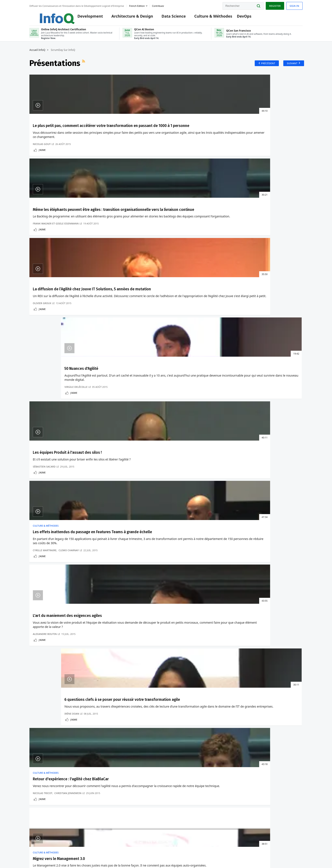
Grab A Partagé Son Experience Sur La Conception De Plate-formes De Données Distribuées (217, 545)
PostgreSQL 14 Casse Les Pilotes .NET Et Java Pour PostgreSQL (52, 563)
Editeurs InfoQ (39, 793)
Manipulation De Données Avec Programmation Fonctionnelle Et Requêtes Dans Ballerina (109, 564)
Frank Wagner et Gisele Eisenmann (125, 175)
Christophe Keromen (186, 400)
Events (34, 780)
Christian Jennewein (68, 397)
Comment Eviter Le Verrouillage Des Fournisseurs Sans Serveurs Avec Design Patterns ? (110, 544)
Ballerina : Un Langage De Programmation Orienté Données (108, 583)
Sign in (294, 5)
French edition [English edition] (137, 5)
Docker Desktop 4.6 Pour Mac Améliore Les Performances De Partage (52, 580)
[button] (63, 712)
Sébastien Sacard (44, 294)
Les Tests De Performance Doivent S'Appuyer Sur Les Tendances (165, 566)
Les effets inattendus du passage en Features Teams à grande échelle (129, 253)
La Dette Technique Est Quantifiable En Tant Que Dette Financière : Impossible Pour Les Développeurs (164, 545)
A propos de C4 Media (44, 807)
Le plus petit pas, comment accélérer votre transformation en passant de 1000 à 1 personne (60, 138)
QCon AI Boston (118, 772)
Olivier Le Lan (137, 397)
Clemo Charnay (138, 290)
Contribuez (37, 786)
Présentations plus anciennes (275, 430)
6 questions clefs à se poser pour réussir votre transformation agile (270, 253)
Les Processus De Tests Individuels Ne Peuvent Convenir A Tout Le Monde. (165, 583)
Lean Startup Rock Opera (267, 364)
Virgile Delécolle (254, 178)
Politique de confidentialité (233, 856)
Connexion (37, 766)
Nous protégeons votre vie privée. (50, 720)
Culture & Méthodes (207, 17)
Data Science (167, 17)
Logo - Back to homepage (47, 15)
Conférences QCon (41, 773)
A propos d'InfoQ (41, 800)
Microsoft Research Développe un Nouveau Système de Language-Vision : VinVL (219, 568)
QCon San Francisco (121, 792)
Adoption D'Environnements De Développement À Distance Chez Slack (277, 561)
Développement (47, 521)
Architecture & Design (126, 17)
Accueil (34, 752)
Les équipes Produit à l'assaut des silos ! (54, 251)
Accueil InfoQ (37, 54)
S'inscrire (36, 759)
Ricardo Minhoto (114, 397)
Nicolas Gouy (42, 178)
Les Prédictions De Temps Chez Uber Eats (220, 585)
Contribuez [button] (158, 5)
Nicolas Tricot (43, 397)
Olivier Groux (181, 178)
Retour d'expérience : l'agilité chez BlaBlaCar (55, 367)
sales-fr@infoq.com (72, 850)
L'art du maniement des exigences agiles (195, 251)
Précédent (265, 68)
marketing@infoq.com (136, 850)
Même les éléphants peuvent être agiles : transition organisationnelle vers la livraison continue (130, 138)
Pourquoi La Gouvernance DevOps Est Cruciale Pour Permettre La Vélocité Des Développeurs (277, 581)
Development (84, 17)
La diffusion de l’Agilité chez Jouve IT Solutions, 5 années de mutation (199, 136)
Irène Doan (250, 294)
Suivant (291, 68)
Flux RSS (84, 68)
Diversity (35, 814)
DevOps (238, 17)
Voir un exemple (57, 638)
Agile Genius (251, 400)
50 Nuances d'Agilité (262, 131)
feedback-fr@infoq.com (38, 851)
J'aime (42, 184)
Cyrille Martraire (114, 290)
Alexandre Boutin (184, 294)
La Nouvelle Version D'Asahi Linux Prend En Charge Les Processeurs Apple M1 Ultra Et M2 (54, 544)
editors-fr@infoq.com (100, 851)
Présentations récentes (51, 430)
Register (275, 5)
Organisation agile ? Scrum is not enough (198, 367)
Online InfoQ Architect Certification (132, 761)
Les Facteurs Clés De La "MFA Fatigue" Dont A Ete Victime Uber (276, 542)
